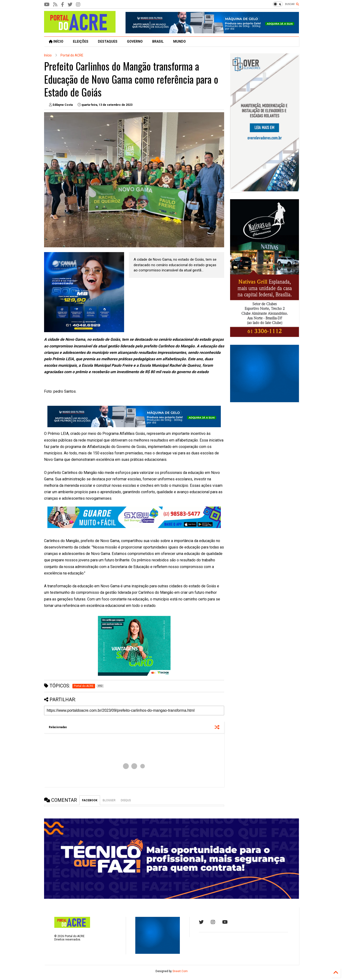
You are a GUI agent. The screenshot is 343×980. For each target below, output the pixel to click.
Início (48, 55)
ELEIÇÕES (81, 41)
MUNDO (179, 41)
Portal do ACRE (72, 55)
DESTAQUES (108, 41)
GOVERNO (135, 41)
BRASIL (158, 41)
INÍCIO (56, 41)
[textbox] (134, 472)
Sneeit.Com (180, 971)
